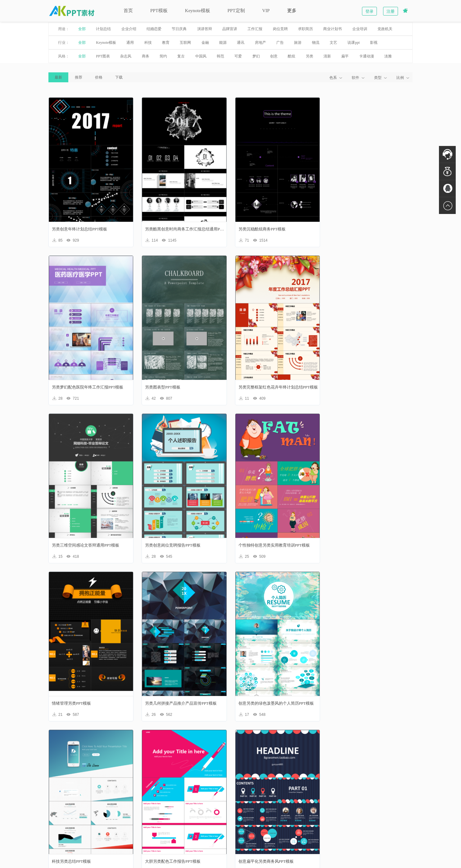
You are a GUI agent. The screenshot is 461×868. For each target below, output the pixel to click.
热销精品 (243, 801)
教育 (162, 43)
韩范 (216, 56)
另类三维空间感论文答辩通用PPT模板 (271, 387)
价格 (95, 77)
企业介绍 (124, 29)
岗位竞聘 (276, 29)
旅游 (294, 43)
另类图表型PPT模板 (65, 387)
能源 (219, 43)
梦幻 (252, 56)
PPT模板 (155, 11)
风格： (60, 56)
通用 (126, 43)
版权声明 (73, 809)
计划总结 (99, 29)
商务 (141, 56)
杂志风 (122, 56)
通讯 (237, 43)
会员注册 (187, 801)
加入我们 (243, 809)
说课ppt (349, 43)
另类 (305, 56)
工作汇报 (251, 29)
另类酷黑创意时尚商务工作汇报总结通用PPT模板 (183, 229)
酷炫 (287, 56)
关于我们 (73, 801)
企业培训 (355, 29)
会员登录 (187, 809)
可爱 (234, 56)
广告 (276, 43)
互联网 (181, 43)
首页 (124, 11)
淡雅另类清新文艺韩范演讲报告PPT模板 (368, 703)
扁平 (341, 56)
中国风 (197, 56)
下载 (115, 77)
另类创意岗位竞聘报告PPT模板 (360, 387)
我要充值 (130, 817)
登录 (374, 11)
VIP (262, 11)
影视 (370, 43)
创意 (270, 56)
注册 (395, 11)
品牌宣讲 (226, 29)
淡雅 (384, 56)
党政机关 (381, 29)
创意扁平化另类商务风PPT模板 (265, 703)
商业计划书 (328, 29)
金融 (201, 43)
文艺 (329, 43)
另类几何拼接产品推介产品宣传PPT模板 (273, 545)
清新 (323, 56)
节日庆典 (175, 29)
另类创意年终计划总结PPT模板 (75, 229)
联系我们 (73, 817)
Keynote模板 (193, 11)
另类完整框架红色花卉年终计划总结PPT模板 (183, 387)
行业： (60, 43)
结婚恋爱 (150, 29)
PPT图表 (99, 56)
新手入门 (130, 801)
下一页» (278, 743)
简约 (159, 56)
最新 (54, 77)
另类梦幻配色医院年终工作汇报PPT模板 (368, 229)
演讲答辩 (200, 29)
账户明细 (130, 809)
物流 (311, 43)
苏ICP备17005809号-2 (265, 848)
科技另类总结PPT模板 (67, 703)
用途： (60, 29)
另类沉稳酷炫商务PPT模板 (261, 229)
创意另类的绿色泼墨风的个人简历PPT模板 (371, 545)
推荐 (75, 77)
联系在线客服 (383, 811)
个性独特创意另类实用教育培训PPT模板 (84, 545)
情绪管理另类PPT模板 (162, 545)
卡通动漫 (362, 56)
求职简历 (301, 29)
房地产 (256, 43)
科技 (144, 43)
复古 (177, 56)
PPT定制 (232, 11)
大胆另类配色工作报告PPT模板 (170, 703)
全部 (78, 29)
